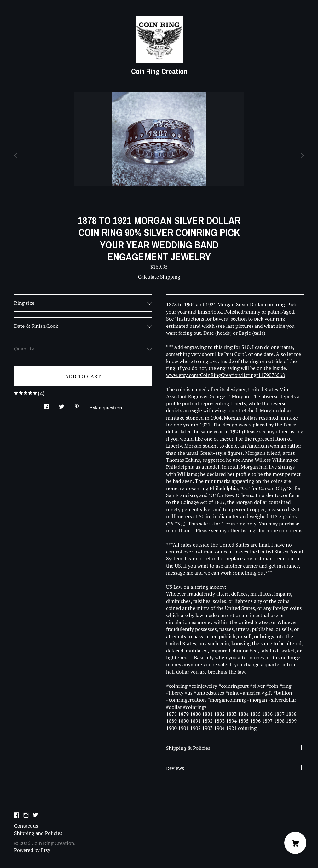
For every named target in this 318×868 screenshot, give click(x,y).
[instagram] (26, 815)
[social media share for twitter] (62, 405)
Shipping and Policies (38, 833)
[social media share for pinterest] (77, 405)
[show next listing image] (288, 154)
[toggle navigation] (300, 41)
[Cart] (295, 843)
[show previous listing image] (30, 154)
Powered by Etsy (32, 850)
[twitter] (35, 815)
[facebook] (17, 815)
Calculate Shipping (159, 277)
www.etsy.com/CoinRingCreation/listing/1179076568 (225, 375)
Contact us (26, 826)
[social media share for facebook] (46, 405)
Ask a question (106, 408)
